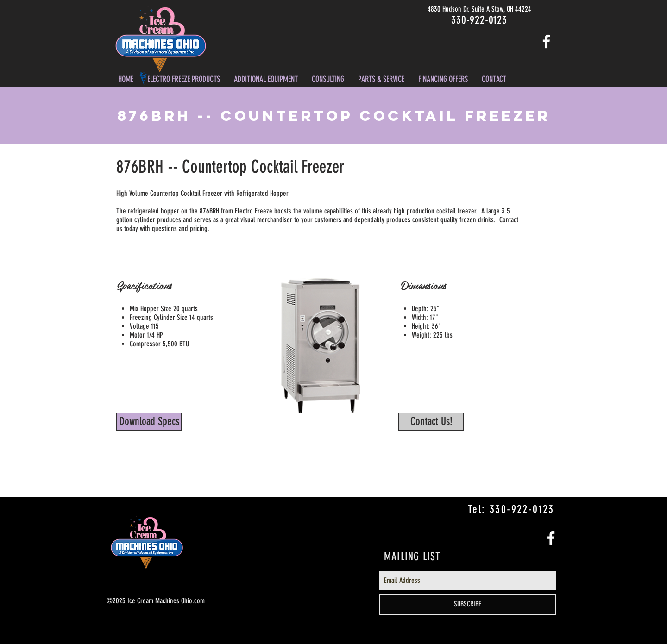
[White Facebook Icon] (546, 41)
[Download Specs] (149, 422)
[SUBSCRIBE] (468, 604)
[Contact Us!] (431, 422)
